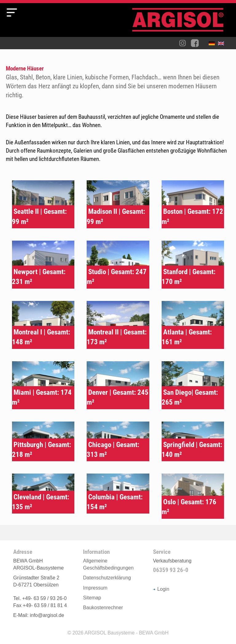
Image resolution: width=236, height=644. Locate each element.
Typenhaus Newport (43, 265)
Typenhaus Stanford (193, 265)
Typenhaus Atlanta (193, 325)
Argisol (181, 22)
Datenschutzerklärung (107, 578)
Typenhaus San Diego (193, 385)
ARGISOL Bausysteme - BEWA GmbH (127, 633)
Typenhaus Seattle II (43, 204)
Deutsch (213, 45)
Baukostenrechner (103, 608)
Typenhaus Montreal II (118, 325)
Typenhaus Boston (193, 204)
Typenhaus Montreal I (43, 325)
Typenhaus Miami (43, 385)
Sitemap (92, 598)
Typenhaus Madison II (118, 204)
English (222, 45)
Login (161, 589)
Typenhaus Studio (118, 265)
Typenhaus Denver (118, 385)
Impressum (95, 588)
